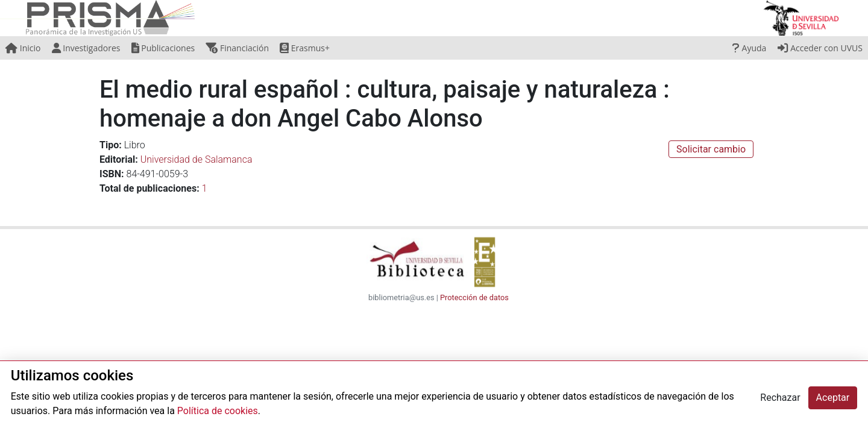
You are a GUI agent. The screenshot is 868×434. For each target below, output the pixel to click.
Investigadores (86, 48)
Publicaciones (163, 48)
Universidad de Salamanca (197, 159)
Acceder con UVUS (820, 48)
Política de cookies (218, 411)
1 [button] (205, 188)
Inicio (23, 48)
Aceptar (833, 398)
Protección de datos (474, 297)
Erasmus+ (305, 48)
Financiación (237, 48)
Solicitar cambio (711, 149)
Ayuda (749, 48)
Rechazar (780, 398)
